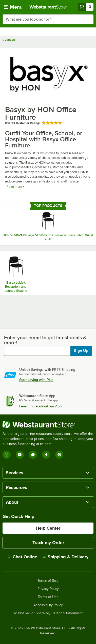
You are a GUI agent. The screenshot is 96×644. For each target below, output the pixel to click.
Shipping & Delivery (65, 557)
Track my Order (48, 543)
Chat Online (22, 557)
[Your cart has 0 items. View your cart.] (86, 7)
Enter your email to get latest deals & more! (45, 340)
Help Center (48, 528)
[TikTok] (46, 455)
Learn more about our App (40, 406)
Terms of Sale (48, 581)
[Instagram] (7, 455)
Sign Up (81, 351)
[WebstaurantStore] (48, 425)
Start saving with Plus (36, 380)
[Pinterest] (59, 455)
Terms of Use (48, 597)
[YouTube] (20, 455)
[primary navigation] (13, 7)
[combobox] (48, 19)
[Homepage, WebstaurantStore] (48, 7)
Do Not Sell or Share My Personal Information (48, 613)
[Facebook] (33, 455)
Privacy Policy (48, 589)
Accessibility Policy (48, 605)
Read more (15, 187)
